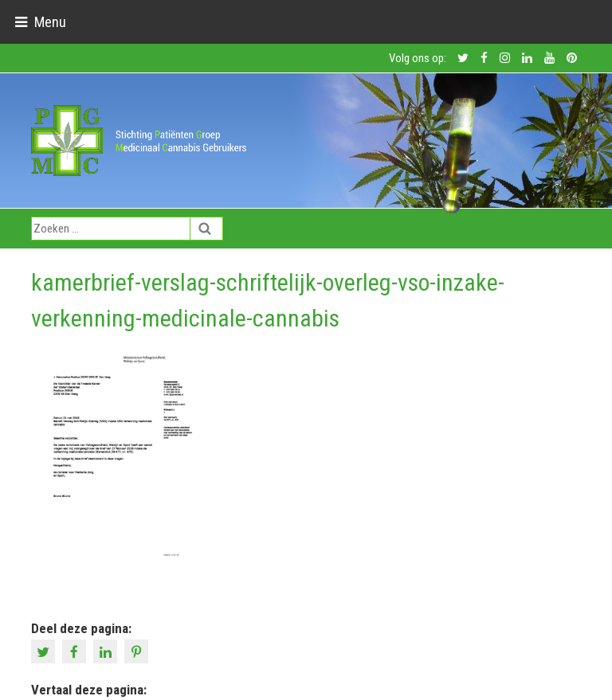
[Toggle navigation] (40, 22)
